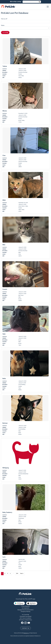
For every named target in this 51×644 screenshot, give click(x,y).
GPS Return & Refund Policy (25, 609)
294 (17, 574)
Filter (5, 33)
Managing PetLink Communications (25, 599)
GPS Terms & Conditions (25, 608)
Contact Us (25, 618)
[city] (26, 22)
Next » (22, 574)
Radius (3, 26)
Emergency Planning (26, 601)
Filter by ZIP (4, 19)
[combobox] (26, 28)
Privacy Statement (25, 596)
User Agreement (25, 598)
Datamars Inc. (26, 623)
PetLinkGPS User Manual (26, 606)
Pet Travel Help (25, 604)
